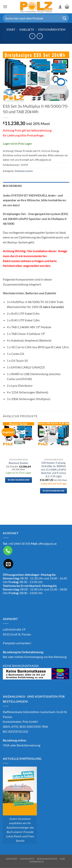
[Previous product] (40, 36)
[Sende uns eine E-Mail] (8, 564)
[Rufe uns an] (8, 550)
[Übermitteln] (65, 18)
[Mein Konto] (60, 7)
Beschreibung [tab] (12, 186)
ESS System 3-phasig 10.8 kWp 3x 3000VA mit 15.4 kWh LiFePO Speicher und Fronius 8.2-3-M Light (54, 470)
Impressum (37, 862)
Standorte (27, 859)
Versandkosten (47, 859)
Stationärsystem (52, 29)
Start (11, 29)
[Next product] (32, 36)
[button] (5, 7)
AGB (62, 859)
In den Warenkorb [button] (19, 480)
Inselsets (27, 29)
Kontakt (12, 859)
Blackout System (18, 463)
